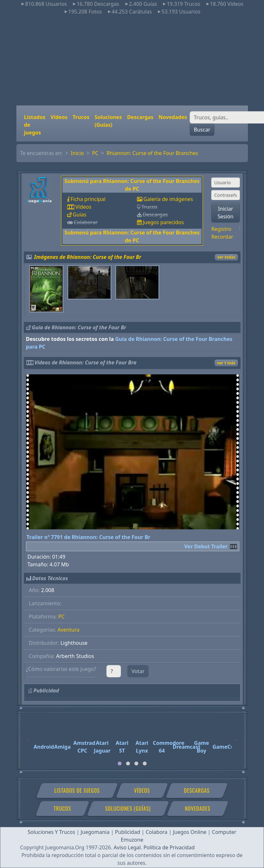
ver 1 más (226, 363)
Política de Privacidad (169, 847)
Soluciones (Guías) (108, 121)
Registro (221, 229)
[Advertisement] (132, 60)
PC (95, 153)
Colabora (157, 832)
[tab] (120, 763)
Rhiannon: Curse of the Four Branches (152, 153)
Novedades (173, 117)
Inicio (77, 153)
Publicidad (128, 832)
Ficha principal (88, 199)
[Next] (236, 737)
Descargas (140, 117)
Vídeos (59, 117)
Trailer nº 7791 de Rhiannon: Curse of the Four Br (89, 537)
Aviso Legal (127, 847)
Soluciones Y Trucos (51, 832)
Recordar (222, 237)
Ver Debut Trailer (206, 546)
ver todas (226, 257)
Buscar (202, 130)
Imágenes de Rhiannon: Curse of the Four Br (88, 257)
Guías (79, 215)
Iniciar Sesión (226, 213)
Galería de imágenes (168, 199)
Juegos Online (190, 832)
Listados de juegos (35, 125)
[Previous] (28, 737)
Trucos (81, 117)
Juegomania (95, 832)
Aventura (68, 630)
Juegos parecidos (163, 222)
